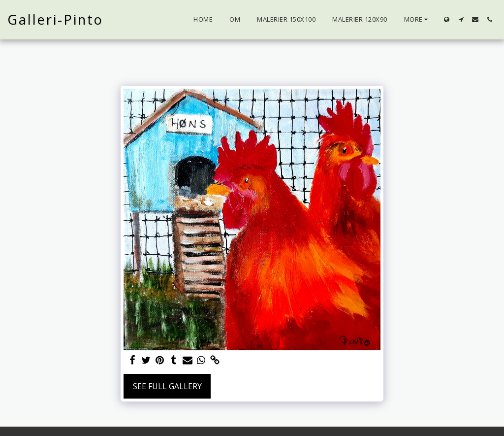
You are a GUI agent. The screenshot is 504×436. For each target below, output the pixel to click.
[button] (461, 19)
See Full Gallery (167, 386)
